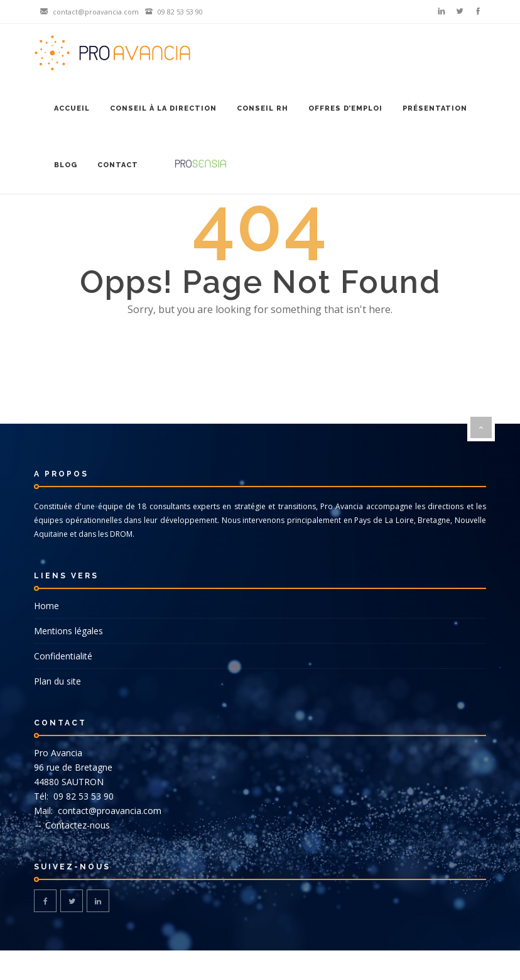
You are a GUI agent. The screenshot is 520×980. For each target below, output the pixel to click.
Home (46, 606)
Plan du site (57, 681)
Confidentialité (63, 656)
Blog (66, 165)
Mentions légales (68, 631)
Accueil (72, 108)
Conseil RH (263, 108)
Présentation (435, 108)
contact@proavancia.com (108, 811)
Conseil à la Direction (163, 108)
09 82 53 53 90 (82, 796)
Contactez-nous (78, 825)
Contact (118, 165)
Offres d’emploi (345, 108)
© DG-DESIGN (260, 965)
